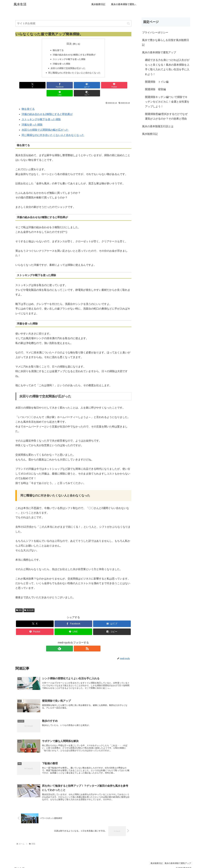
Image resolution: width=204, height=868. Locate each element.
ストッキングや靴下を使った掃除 (69, 60)
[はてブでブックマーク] (64, 86)
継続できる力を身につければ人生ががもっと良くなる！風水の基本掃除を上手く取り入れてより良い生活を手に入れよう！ (167, 67)
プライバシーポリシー (155, 33)
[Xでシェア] (25, 86)
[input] (73, 23)
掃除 (19, 604)
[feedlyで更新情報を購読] (70, 642)
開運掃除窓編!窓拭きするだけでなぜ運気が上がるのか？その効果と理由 (166, 116)
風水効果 (29, 604)
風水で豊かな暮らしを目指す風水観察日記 (166, 42)
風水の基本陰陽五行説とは (158, 126)
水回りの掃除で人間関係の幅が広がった (45, 123)
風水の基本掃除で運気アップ (159, 52)
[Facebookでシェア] (44, 86)
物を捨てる (57, 50)
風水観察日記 (150, 134)
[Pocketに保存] (83, 86)
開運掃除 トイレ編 (157, 82)
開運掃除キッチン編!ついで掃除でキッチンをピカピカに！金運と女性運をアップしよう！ (167, 102)
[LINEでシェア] (103, 86)
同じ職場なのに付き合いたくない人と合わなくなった (75, 74)
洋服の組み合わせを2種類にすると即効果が (74, 55)
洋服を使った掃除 (61, 64)
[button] (128, 23)
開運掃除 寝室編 (155, 89)
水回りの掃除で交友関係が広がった (68, 69)
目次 (69, 44)
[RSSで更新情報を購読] (77, 642)
